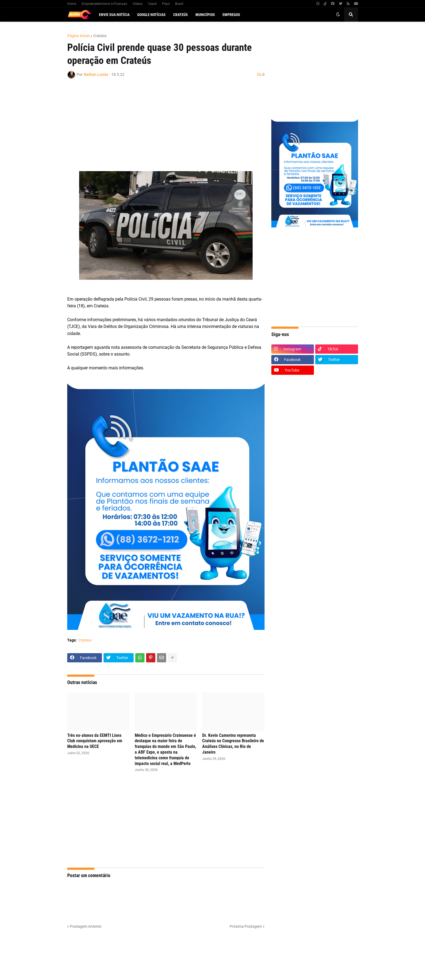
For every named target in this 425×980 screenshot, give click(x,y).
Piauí (166, 4)
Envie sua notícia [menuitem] (114, 15)
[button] (338, 15)
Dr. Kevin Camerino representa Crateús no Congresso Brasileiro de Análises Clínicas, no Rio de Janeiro (233, 744)
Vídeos (138, 4)
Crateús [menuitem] (181, 15)
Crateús (100, 36)
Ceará (152, 4)
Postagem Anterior (86, 926)
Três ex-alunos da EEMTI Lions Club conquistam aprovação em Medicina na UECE (95, 741)
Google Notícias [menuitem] (151, 15)
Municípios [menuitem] (205, 15)
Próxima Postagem (246, 926)
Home (72, 4)
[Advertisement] (160, 128)
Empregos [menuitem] (231, 15)
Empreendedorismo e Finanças (104, 4)
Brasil (179, 4)
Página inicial (78, 36)
